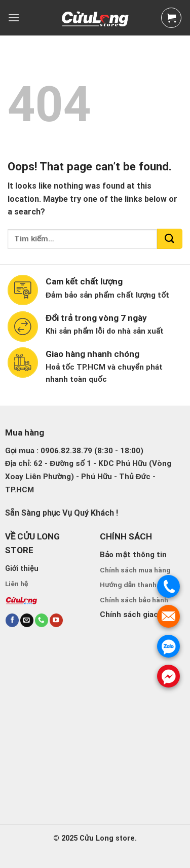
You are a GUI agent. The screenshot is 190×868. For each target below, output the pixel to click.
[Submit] (170, 239)
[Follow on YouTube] (56, 620)
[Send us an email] (27, 620)
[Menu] (14, 17)
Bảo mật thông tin (133, 555)
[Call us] (42, 620)
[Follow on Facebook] (12, 620)
